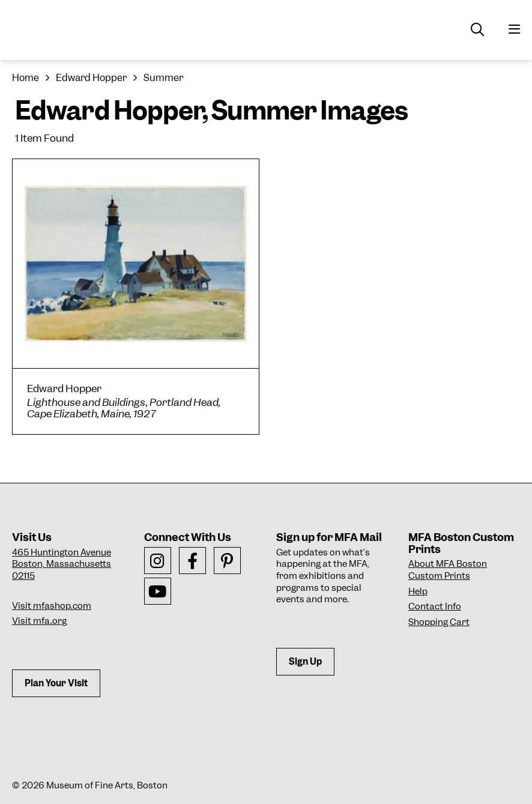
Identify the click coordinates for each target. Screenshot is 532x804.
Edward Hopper (91, 78)
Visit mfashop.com (52, 606)
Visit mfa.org (39, 621)
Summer (163, 78)
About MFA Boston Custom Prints (448, 570)
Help (418, 591)
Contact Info (435, 606)
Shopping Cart (439, 622)
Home (26, 78)
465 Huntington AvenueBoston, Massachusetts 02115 (62, 564)
